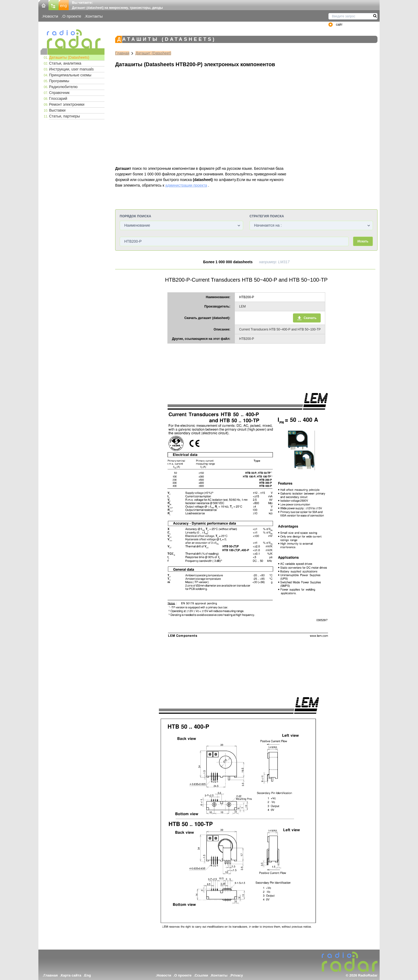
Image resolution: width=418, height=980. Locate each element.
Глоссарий (58, 99)
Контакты (94, 16)
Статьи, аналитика (65, 63)
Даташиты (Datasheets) (69, 57)
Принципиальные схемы (70, 75)
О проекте (72, 16)
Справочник (59, 93)
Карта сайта (71, 975)
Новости (50, 16)
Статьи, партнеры (65, 116)
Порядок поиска (135, 216)
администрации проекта (186, 185)
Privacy (237, 975)
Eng (88, 975)
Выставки (57, 110)
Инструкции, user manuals (71, 69)
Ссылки (201, 975)
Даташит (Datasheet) (153, 53)
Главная (122, 53)
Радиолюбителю (63, 87)
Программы (59, 81)
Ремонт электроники (67, 104)
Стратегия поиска (267, 216)
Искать (363, 241)
